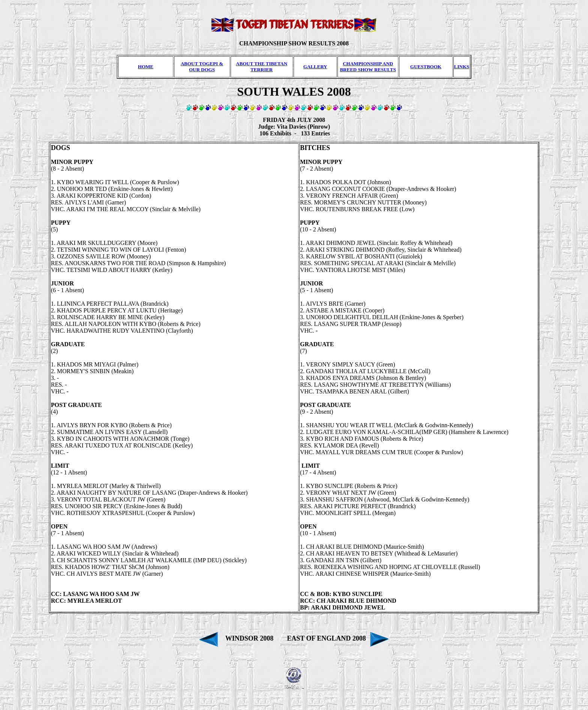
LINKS (462, 67)
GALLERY (315, 67)
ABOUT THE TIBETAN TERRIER (262, 67)
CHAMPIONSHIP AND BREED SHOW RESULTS (368, 67)
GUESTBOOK (426, 67)
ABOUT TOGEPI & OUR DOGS (202, 67)
